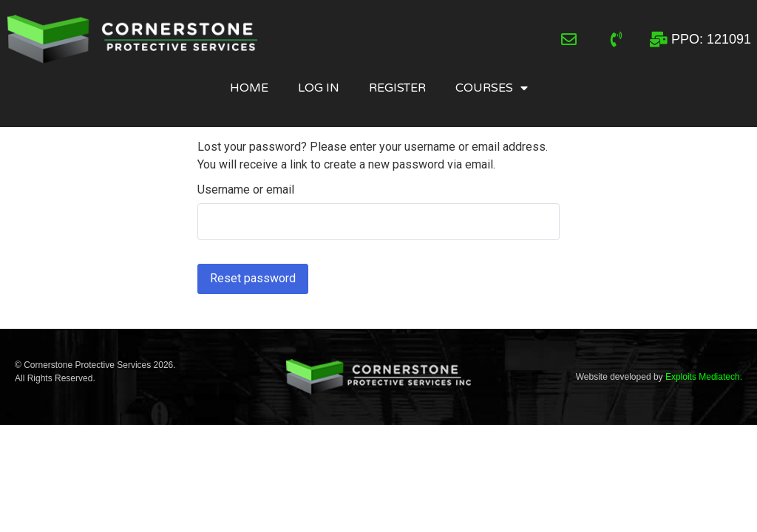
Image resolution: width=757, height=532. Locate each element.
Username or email (246, 190)
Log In (319, 88)
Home (249, 88)
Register (397, 88)
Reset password (253, 278)
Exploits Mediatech (703, 377)
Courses (492, 88)
